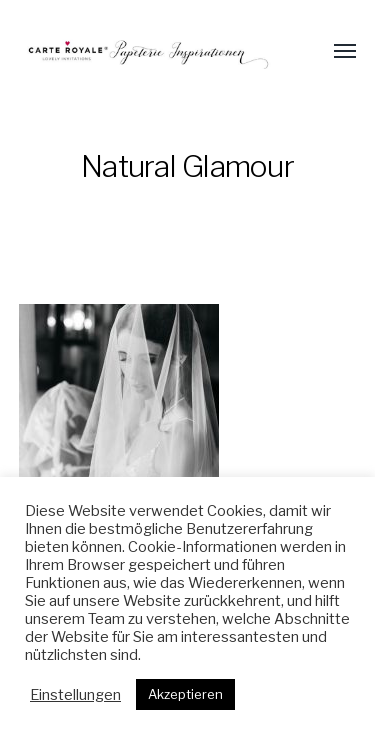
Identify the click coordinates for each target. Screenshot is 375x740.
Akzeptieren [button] (185, 694)
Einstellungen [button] (75, 695)
